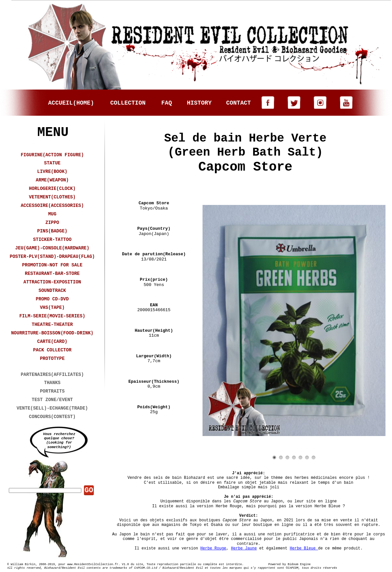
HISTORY (199, 103)
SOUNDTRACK (52, 291)
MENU (53, 133)
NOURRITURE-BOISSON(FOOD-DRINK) (52, 333)
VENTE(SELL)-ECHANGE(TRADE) (52, 408)
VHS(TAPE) (52, 308)
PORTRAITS (52, 391)
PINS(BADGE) (52, 231)
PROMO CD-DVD (52, 299)
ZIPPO (52, 223)
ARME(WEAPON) (52, 180)
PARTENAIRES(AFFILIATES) (52, 375)
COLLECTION (128, 103)
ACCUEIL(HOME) (71, 103)
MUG (52, 214)
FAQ (167, 103)
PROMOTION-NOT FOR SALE (52, 265)
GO (89, 490)
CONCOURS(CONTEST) (52, 417)
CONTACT (238, 103)
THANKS (52, 383)
